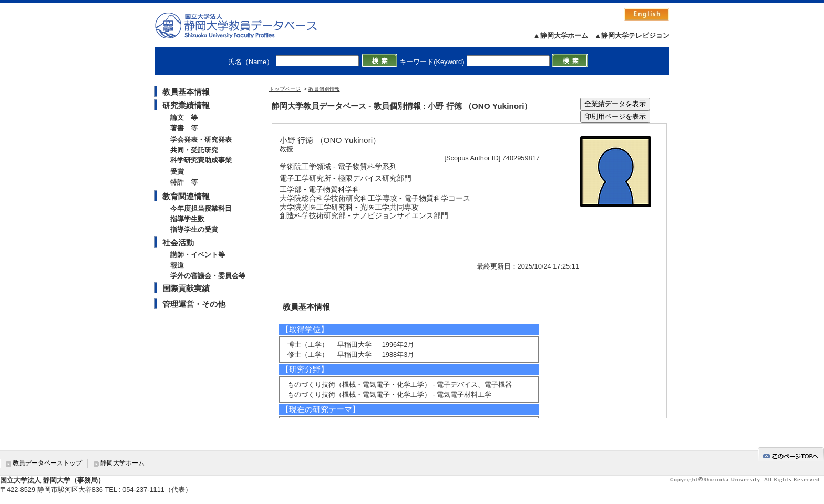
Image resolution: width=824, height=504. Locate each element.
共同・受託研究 (194, 150)
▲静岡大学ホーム (561, 35)
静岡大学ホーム (122, 463)
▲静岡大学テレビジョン (632, 35)
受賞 (177, 172)
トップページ (285, 89)
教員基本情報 (186, 92)
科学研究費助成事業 (201, 160)
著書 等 (184, 128)
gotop (791, 454)
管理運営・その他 (194, 304)
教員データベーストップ (47, 463)
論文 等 (184, 117)
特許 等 (184, 182)
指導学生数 (187, 219)
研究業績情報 (186, 105)
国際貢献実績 (186, 288)
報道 (177, 265)
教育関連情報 (186, 196)
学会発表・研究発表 (201, 140)
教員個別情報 (324, 89)
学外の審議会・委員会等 (208, 276)
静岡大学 (247, 25)
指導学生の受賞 (194, 229)
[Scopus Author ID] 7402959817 (492, 158)
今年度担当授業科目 (201, 208)
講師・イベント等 (198, 255)
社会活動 (178, 243)
